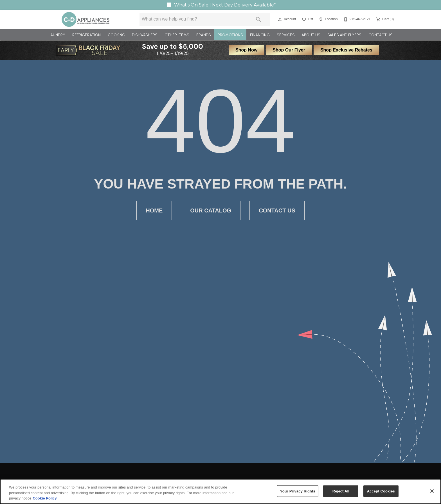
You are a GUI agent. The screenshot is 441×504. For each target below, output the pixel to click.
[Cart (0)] (384, 19)
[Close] (432, 491)
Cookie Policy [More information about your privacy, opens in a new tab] (45, 498)
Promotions (230, 35)
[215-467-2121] (356, 19)
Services (286, 35)
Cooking (116, 35)
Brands (204, 35)
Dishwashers (145, 35)
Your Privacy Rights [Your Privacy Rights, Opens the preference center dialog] (298, 491)
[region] (220, 491)
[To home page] (86, 19)
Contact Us (381, 35)
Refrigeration (86, 35)
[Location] (328, 19)
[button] (280, 19)
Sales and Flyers (344, 35)
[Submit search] (258, 19)
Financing (260, 35)
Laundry (57, 35)
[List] (307, 19)
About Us (311, 35)
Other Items (177, 35)
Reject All (341, 491)
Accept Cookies (381, 491)
